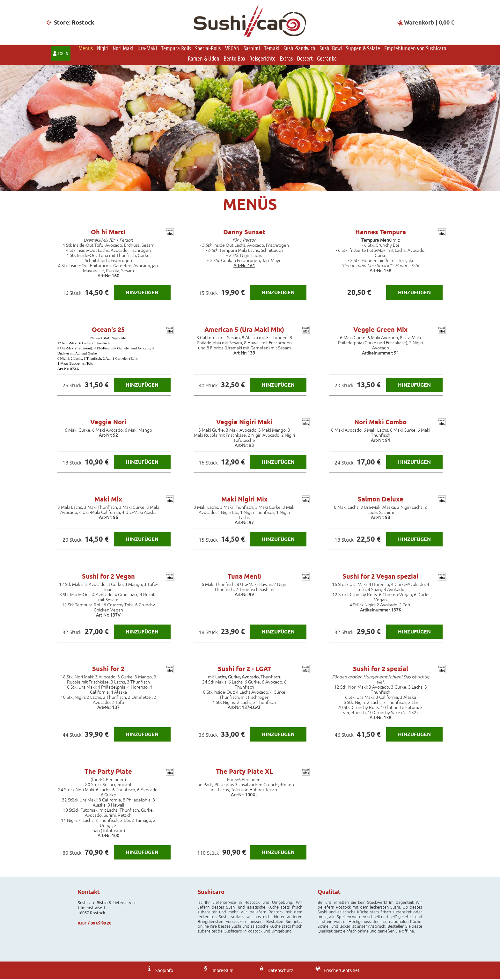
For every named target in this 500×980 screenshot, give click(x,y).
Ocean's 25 (108, 330)
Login (63, 54)
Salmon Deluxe (381, 500)
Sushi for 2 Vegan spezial (380, 577)
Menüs (86, 49)
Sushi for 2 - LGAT (244, 669)
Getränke (327, 59)
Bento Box (234, 59)
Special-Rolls (208, 49)
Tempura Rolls (176, 49)
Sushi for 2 (108, 669)
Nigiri (103, 49)
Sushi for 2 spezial (381, 669)
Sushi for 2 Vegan (108, 577)
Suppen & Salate (363, 49)
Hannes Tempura (381, 233)
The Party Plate (108, 772)
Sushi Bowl (331, 49)
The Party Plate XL (244, 772)
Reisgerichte (262, 59)
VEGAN (232, 49)
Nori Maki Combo (380, 423)
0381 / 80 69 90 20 (95, 924)
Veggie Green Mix (380, 330)
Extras (286, 59)
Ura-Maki (147, 49)
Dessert (305, 59)
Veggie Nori (108, 423)
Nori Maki (123, 49)
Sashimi (252, 49)
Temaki (272, 49)
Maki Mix (108, 500)
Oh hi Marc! (108, 233)
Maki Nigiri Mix (244, 500)
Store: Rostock (70, 22)
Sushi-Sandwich (299, 49)
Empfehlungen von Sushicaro (415, 49)
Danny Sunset (244, 233)
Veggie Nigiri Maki (244, 423)
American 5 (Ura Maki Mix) (244, 330)
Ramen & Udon (204, 59)
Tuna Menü (244, 577)
